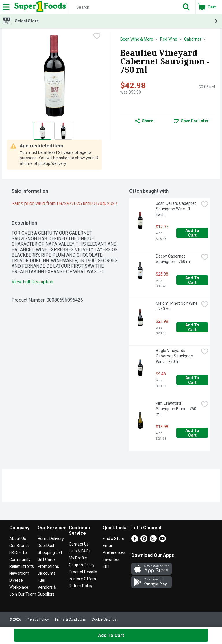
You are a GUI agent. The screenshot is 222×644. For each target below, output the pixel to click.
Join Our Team (23, 594)
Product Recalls (83, 572)
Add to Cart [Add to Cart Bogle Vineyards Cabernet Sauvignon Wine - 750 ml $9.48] (193, 380)
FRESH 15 (18, 552)
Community (20, 559)
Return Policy (81, 586)
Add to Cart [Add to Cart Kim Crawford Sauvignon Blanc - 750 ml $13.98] (193, 433)
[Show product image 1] (42, 131)
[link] (191, 121)
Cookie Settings (104, 619)
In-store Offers (82, 579)
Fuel (41, 580)
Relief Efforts (22, 566)
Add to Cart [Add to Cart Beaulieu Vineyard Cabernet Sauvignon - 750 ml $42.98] (111, 635)
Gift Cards (47, 559)
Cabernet (193, 39)
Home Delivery (51, 539)
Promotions (48, 566)
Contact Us (79, 544)
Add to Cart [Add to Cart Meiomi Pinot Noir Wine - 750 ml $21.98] (193, 327)
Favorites (111, 559)
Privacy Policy (38, 619)
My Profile (78, 558)
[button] (186, 7)
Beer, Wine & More (137, 39)
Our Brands (20, 546)
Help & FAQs (80, 551)
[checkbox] (97, 37)
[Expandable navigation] (6, 7)
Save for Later (191, 121)
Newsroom (19, 573)
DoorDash (47, 546)
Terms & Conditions (70, 619)
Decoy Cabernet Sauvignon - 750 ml (173, 259)
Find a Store (113, 539)
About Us (18, 539)
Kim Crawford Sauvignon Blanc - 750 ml (176, 409)
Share (144, 121)
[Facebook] (135, 540)
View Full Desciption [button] (32, 282)
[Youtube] (162, 540)
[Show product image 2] (63, 131)
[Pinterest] (144, 540)
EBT (106, 566)
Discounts (47, 573)
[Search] (123, 7)
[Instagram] (153, 540)
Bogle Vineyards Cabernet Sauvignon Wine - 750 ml (175, 356)
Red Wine (169, 39)
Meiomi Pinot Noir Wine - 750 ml (177, 306)
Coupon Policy (82, 565)
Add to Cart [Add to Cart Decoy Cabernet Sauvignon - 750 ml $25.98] (193, 280)
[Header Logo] (39, 7)
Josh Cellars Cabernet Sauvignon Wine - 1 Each (176, 209)
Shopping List (50, 552)
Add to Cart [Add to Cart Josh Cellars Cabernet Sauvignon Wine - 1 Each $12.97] (193, 233)
